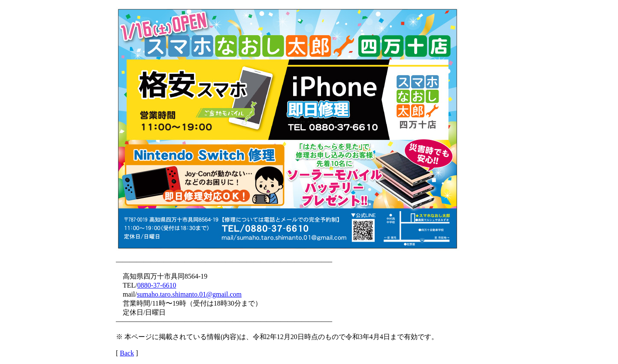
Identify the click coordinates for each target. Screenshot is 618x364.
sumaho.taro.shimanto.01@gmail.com (189, 294)
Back (127, 353)
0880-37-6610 (157, 285)
